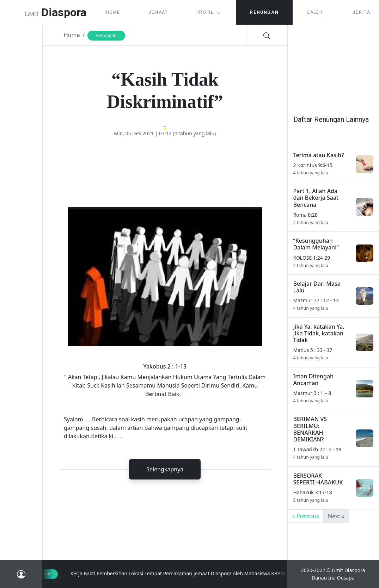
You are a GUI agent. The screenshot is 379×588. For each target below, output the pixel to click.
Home (113, 12)
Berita (362, 12)
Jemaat (158, 12)
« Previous (306, 516)
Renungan (264, 12)
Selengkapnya (165, 469)
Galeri (316, 12)
